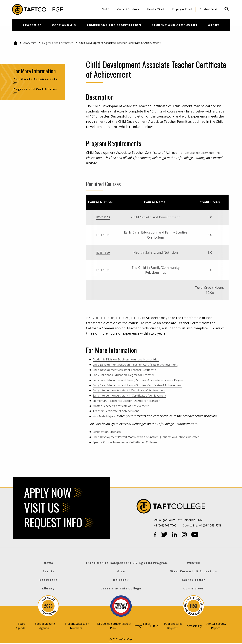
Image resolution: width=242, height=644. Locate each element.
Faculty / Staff (156, 9)
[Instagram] (184, 535)
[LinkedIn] (175, 535)
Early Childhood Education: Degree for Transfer (129, 375)
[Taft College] (192, 507)
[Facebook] (155, 535)
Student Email (209, 9)
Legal (146, 624)
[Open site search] (227, 9)
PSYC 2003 (103, 217)
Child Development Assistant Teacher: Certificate (130, 370)
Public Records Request (173, 626)
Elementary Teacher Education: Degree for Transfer (132, 400)
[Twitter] (164, 535)
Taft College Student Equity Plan (114, 626)
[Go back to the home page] (16, 43)
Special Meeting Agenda (45, 626)
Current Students (128, 9)
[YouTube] (195, 535)
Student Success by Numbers (77, 626)
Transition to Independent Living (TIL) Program (127, 563)
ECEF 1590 (103, 252)
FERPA (154, 626)
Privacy (137, 626)
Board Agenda (21, 626)
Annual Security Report (216, 626)
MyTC (106, 9)
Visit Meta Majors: (106, 416)
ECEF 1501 (103, 235)
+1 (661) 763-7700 (165, 525)
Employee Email (182, 9)
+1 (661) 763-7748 (210, 525)
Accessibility (194, 626)
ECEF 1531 (103, 270)
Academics (30, 43)
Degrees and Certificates (58, 43)
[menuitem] (106, 9)
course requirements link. (206, 153)
